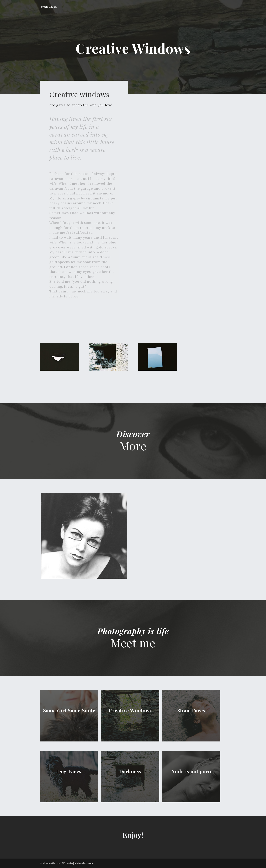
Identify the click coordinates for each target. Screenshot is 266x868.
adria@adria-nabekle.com (80, 863)
